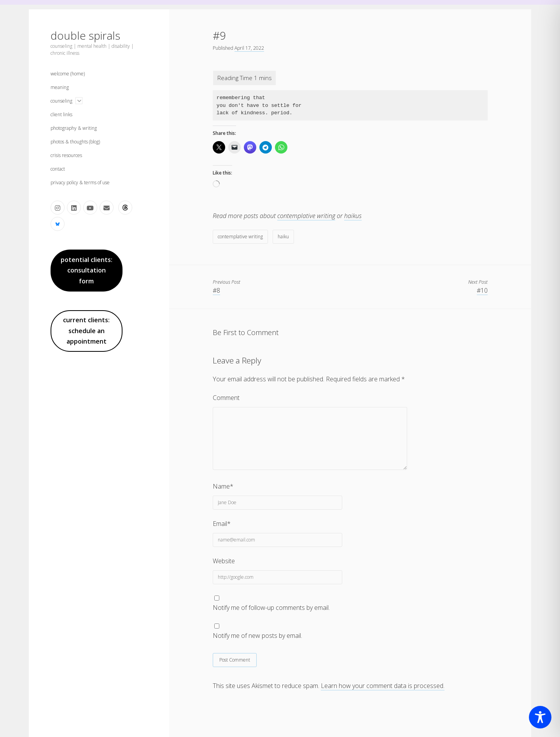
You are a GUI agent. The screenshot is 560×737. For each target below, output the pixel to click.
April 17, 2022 (249, 48)
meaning (60, 87)
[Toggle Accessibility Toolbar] (540, 717)
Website (224, 561)
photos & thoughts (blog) (75, 142)
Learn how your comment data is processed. (383, 686)
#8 (216, 290)
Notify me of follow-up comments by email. (271, 608)
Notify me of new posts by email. (257, 636)
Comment (226, 398)
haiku (283, 237)
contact (58, 169)
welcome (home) (68, 74)
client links (61, 114)
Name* (223, 486)
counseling (61, 101)
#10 (482, 290)
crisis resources (66, 155)
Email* (222, 524)
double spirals (85, 35)
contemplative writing (306, 216)
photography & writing (74, 128)
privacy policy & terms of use (80, 183)
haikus (353, 216)
